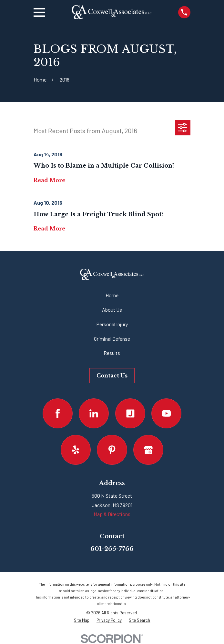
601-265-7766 (112, 549)
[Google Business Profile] (148, 450)
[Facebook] (58, 413)
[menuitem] (82, 620)
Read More (49, 181)
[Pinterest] (112, 450)
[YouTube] (166, 413)
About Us (112, 310)
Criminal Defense (112, 339)
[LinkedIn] (94, 413)
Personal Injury (112, 324)
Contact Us (112, 376)
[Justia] (130, 413)
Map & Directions (112, 514)
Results (112, 353)
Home (112, 295)
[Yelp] (76, 450)
